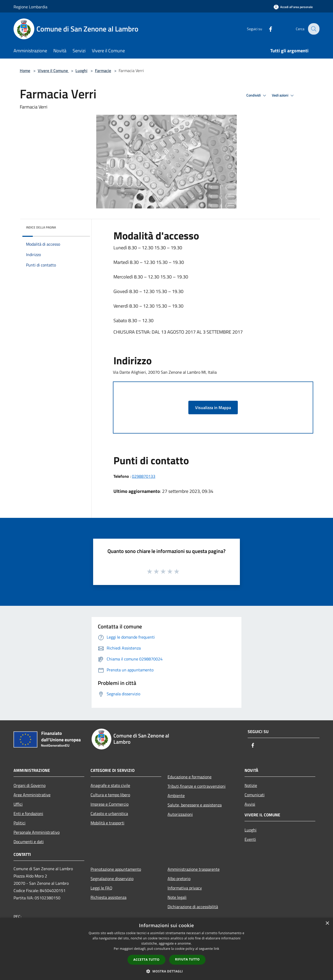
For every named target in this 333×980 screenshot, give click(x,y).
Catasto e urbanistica (109, 813)
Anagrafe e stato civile (110, 785)
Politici (20, 823)
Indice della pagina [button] (41, 227)
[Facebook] (267, 29)
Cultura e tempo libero (110, 795)
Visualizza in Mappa (213, 408)
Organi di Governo (30, 785)
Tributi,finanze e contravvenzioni (197, 786)
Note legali (177, 897)
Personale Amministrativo (37, 832)
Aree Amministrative (32, 795)
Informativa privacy (185, 888)
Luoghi (81, 71)
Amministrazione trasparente (194, 869)
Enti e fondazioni (28, 813)
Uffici (18, 804)
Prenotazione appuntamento (116, 869)
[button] (166, 971)
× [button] (327, 923)
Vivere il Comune (53, 71)
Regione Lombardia (30, 7)
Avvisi (250, 804)
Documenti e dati (29, 842)
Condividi (257, 96)
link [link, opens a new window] (217, 949)
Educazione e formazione (190, 777)
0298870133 (144, 476)
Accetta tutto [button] (146, 960)
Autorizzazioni (180, 814)
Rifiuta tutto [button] (187, 959)
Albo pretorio (179, 879)
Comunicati (255, 795)
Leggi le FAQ (101, 888)
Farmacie (103, 71)
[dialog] (166, 949)
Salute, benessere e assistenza (195, 805)
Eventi (250, 839)
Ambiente (176, 796)
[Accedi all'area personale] (293, 7)
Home (25, 71)
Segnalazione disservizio (112, 879)
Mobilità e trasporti (107, 823)
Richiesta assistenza (108, 897)
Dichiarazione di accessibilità (193, 907)
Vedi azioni (284, 96)
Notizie (251, 785)
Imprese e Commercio (110, 804)
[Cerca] (313, 29)
